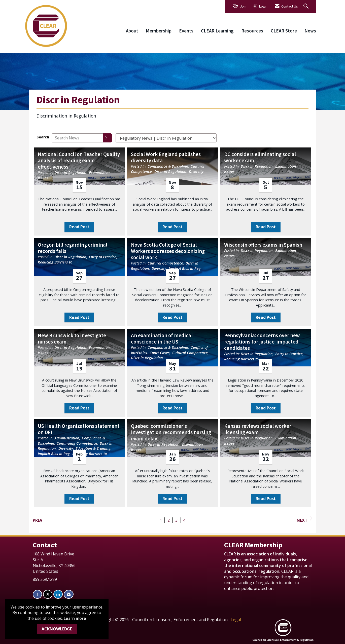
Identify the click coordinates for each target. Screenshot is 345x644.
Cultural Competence (165, 263)
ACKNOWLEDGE (57, 629)
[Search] (108, 138)
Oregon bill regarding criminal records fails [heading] (73, 248)
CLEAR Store (284, 31)
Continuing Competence (77, 443)
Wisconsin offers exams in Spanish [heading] (263, 245)
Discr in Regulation (70, 173)
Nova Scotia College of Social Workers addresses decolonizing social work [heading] (168, 251)
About (132, 31)
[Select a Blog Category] (166, 138)
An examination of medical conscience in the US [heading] (162, 339)
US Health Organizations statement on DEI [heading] (79, 429)
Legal (236, 620)
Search (43, 137)
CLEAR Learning (217, 31)
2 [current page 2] (169, 520)
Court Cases (160, 353)
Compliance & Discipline (168, 166)
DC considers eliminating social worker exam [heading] (260, 158)
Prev (38, 520)
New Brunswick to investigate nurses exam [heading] (72, 339)
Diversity (196, 172)
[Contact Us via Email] (69, 594)
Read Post (79, 227)
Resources (252, 31)
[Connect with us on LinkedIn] (58, 594)
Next (304, 520)
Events (186, 31)
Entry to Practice (103, 257)
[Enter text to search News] (77, 138)
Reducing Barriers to (55, 262)
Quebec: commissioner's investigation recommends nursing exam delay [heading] (171, 432)
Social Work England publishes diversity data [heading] (166, 158)
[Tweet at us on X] (48, 594)
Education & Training (93, 448)
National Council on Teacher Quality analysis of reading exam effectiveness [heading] (79, 161)
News (310, 31)
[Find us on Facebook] (37, 594)
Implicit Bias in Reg (185, 268)
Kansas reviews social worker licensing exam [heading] (258, 429)
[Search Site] (307, 6)
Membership (159, 31)
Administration (67, 438)
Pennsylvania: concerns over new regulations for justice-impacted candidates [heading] (262, 342)
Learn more (75, 618)
